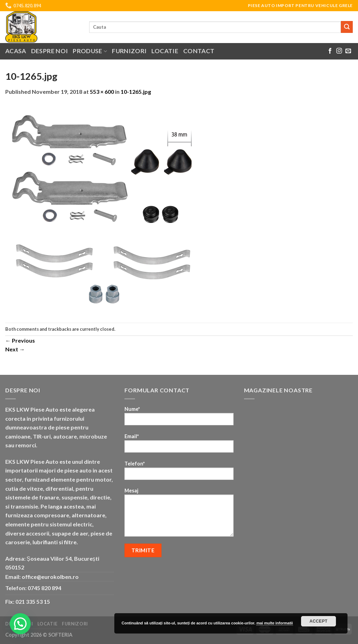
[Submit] (347, 27)
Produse (90, 51)
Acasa (16, 51)
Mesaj (179, 514)
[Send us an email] (348, 51)
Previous (20, 340)
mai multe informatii (275, 623)
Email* (179, 445)
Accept (318, 621)
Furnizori (129, 51)
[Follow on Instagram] (339, 51)
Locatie (165, 51)
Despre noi (50, 51)
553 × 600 (102, 92)
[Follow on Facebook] (330, 51)
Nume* (179, 418)
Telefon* (179, 473)
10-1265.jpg (136, 92)
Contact (199, 51)
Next (15, 349)
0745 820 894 (44, 588)
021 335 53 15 (33, 601)
